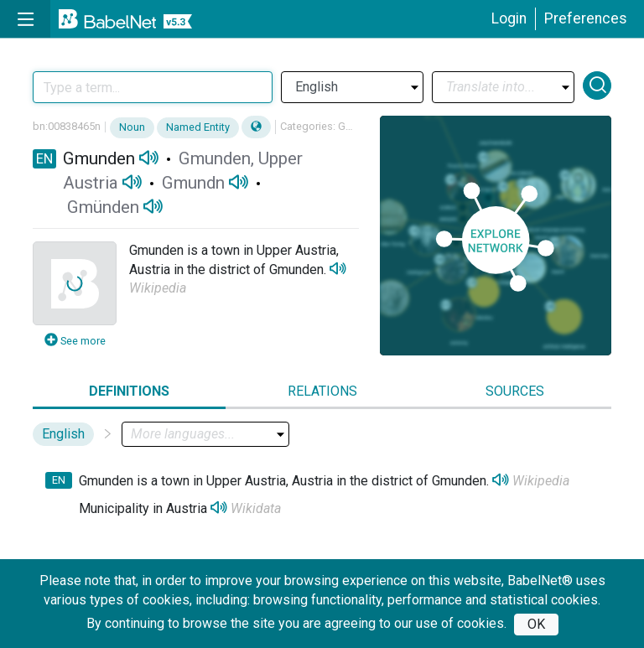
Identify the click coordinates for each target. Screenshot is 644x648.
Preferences (586, 18)
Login (509, 18)
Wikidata (256, 508)
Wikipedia (158, 288)
